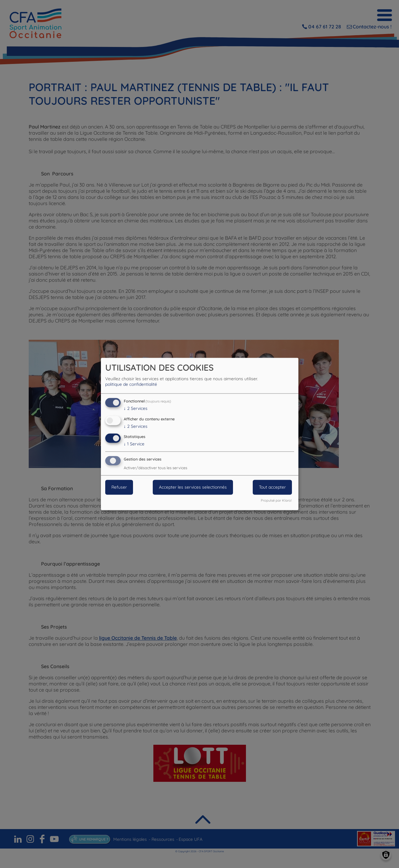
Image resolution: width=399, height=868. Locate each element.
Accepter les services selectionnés (193, 487)
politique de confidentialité (131, 384)
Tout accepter (272, 487)
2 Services (136, 408)
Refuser (119, 487)
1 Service (134, 444)
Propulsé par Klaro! (276, 501)
